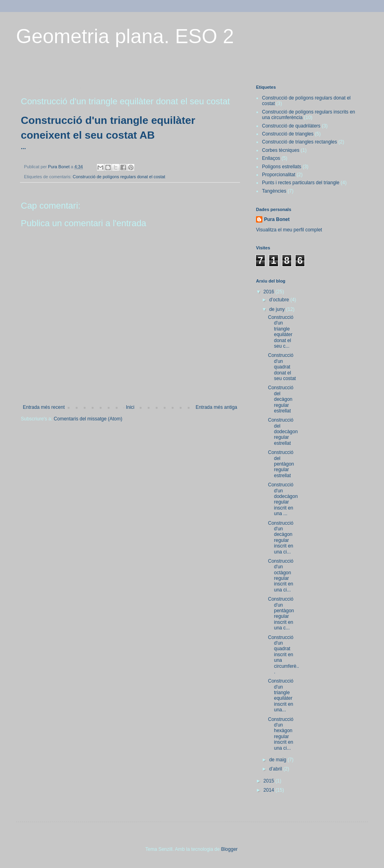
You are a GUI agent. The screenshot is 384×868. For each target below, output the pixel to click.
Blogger (229, 849)
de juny (278, 309)
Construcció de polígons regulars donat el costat (119, 177)
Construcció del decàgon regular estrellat (281, 399)
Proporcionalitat (279, 175)
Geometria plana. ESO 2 (125, 36)
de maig (278, 760)
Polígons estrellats (282, 167)
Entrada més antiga (216, 407)
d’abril (276, 769)
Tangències (274, 191)
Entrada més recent (44, 407)
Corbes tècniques (281, 150)
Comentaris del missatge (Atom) (88, 419)
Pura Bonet (277, 219)
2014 (270, 790)
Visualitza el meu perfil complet (289, 230)
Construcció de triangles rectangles (299, 142)
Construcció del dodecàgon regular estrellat (283, 432)
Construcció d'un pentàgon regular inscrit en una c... (281, 613)
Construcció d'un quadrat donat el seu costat (282, 367)
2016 (270, 292)
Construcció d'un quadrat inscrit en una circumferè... (284, 655)
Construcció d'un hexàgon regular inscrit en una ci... (281, 734)
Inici (130, 407)
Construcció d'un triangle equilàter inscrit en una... (281, 695)
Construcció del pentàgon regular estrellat (281, 464)
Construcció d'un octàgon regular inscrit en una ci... (281, 575)
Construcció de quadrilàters (291, 126)
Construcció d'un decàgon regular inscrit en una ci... (281, 538)
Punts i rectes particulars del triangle (301, 183)
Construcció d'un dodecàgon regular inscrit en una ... (283, 499)
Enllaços (271, 158)
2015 (270, 781)
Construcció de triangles (288, 134)
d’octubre (280, 300)
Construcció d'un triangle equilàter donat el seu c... (281, 332)
